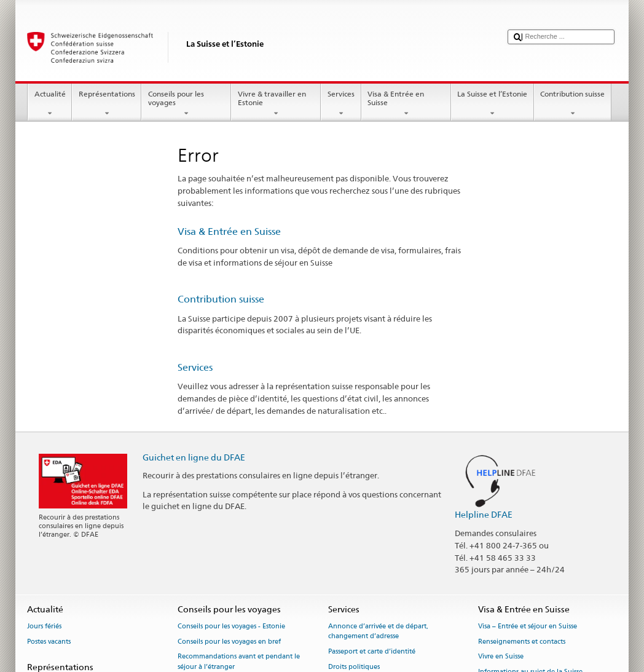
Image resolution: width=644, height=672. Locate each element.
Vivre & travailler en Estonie (276, 104)
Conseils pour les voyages (186, 104)
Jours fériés (44, 626)
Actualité (50, 104)
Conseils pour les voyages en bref (229, 642)
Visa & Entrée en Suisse (406, 104)
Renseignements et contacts (522, 642)
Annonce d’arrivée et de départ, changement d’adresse (378, 631)
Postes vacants (49, 642)
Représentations (107, 104)
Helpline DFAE (484, 514)
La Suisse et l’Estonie (493, 104)
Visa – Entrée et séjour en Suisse (528, 626)
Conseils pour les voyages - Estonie (231, 626)
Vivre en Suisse (501, 657)
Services (341, 104)
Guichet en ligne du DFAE (194, 457)
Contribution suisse (573, 104)
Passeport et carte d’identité (372, 651)
